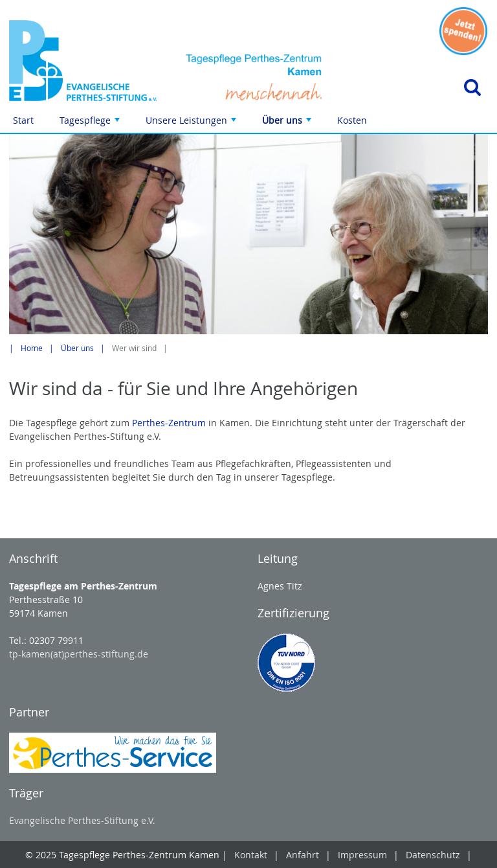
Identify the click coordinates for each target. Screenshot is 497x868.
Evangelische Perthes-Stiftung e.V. (82, 820)
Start (23, 120)
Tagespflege (91, 123)
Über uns (288, 123)
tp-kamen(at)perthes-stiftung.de (79, 654)
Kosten (352, 120)
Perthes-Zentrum (169, 423)
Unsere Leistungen (192, 123)
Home (32, 348)
